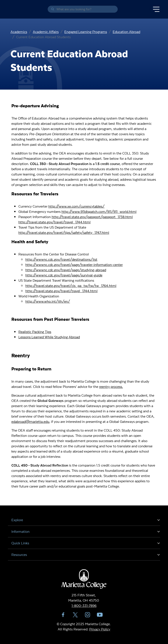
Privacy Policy (100, 629)
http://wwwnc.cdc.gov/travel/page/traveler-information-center (74, 265)
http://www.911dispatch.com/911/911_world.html (99, 211)
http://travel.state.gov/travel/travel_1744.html (54, 222)
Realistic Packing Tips (35, 332)
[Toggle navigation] (156, 9)
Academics (19, 32)
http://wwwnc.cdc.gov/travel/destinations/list (61, 259)
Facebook (63, 615)
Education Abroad (126, 32)
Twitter (75, 615)
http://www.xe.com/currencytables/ (76, 206)
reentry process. (111, 386)
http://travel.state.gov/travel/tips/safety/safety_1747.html (64, 232)
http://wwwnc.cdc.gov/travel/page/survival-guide (64, 275)
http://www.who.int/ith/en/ (48, 301)
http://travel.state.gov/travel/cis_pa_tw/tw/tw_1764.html (71, 286)
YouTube (100, 615)
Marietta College (9, 9)
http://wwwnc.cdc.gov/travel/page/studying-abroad (66, 270)
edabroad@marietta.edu (30, 421)
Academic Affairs (46, 32)
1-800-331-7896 (84, 605)
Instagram (87, 615)
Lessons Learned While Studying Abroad (49, 337)
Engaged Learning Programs (86, 32)
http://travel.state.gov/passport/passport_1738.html (92, 217)
